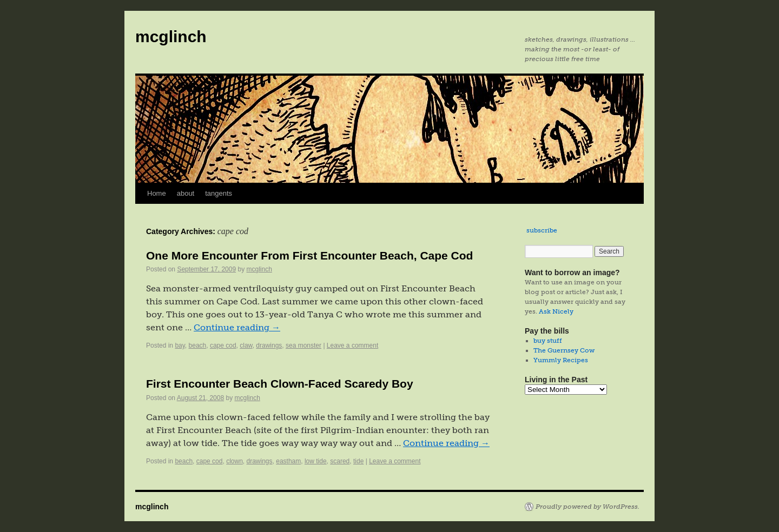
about (186, 193)
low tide (316, 461)
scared (340, 461)
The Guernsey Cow (564, 350)
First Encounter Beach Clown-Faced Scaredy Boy (280, 384)
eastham (288, 461)
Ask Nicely (556, 311)
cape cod (223, 345)
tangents (219, 193)
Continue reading (237, 327)
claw (246, 345)
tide (358, 461)
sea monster (303, 345)
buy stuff (548, 341)
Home (157, 193)
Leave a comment (352, 345)
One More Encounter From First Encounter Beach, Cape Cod (309, 255)
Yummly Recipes (561, 360)
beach (198, 345)
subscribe (542, 230)
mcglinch (171, 36)
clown (235, 461)
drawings (269, 345)
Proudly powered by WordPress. (587, 507)
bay (180, 345)
